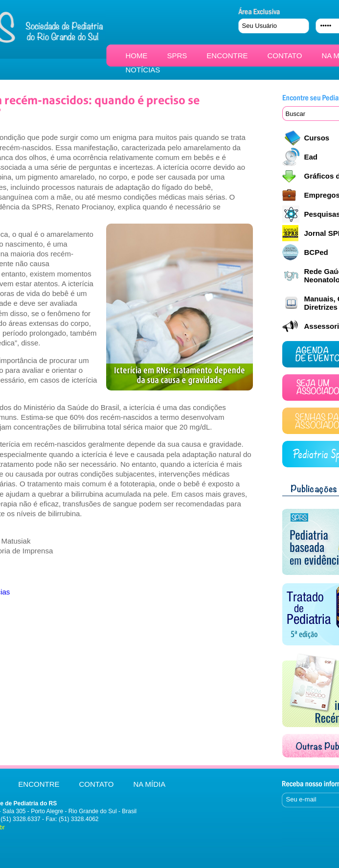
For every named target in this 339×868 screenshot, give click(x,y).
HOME (137, 56)
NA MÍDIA (149, 784)
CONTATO (285, 56)
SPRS (177, 56)
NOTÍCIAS (143, 70)
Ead (311, 157)
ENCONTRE (227, 56)
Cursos (317, 138)
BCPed (316, 252)
